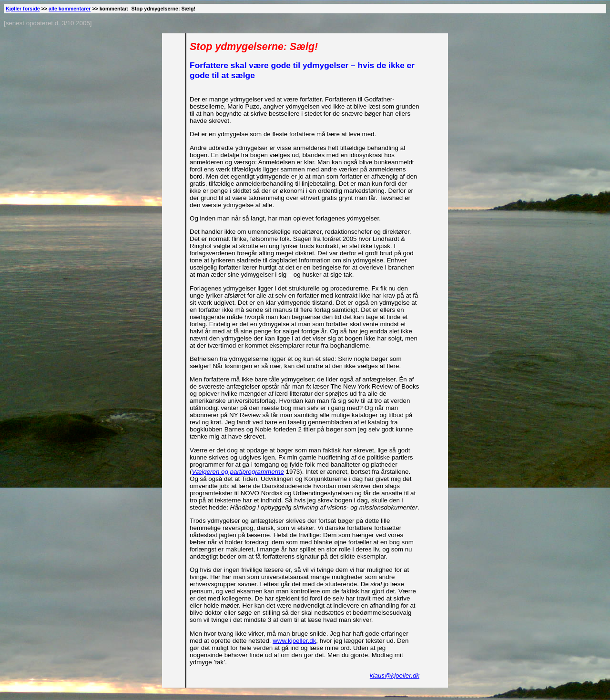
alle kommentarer (70, 9)
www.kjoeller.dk (294, 641)
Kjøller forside (23, 9)
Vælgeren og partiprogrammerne (238, 472)
